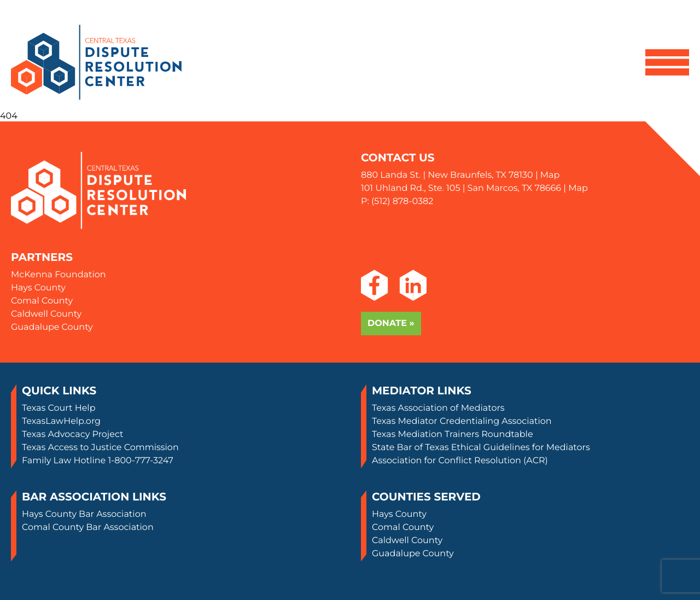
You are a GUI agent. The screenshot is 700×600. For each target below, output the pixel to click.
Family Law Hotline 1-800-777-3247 (98, 461)
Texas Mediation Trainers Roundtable (453, 435)
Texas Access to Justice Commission (100, 448)
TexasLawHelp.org (61, 421)
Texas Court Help (59, 408)
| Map (547, 175)
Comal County (42, 301)
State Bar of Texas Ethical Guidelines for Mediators (481, 448)
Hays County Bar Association (84, 514)
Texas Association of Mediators (438, 408)
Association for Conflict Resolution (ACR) (460, 461)
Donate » (391, 324)
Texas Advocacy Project (72, 435)
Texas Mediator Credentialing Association (462, 421)
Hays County (38, 288)
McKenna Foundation (59, 275)
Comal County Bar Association (88, 528)
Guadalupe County (52, 327)
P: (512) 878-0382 (397, 202)
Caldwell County (46, 314)
